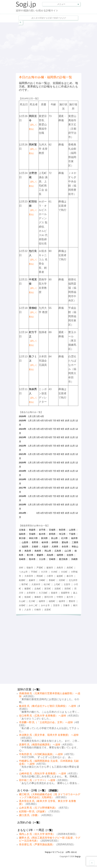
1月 (30, 416)
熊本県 (32, 559)
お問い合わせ (71, 852)
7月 (54, 421)
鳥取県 (28, 551)
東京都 (22, 538)
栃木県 (42, 534)
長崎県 (22, 559)
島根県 (38, 551)
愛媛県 (40, 555)
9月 (62, 421)
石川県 (64, 538)
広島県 (58, 551)
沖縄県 (74, 559)
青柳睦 (33, 312)
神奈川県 (33, 538)
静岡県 (55, 542)
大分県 (42, 559)
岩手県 (42, 530)
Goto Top (92, 863)
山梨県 (25, 542)
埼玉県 (62, 534)
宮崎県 (52, 559)
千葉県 (72, 534)
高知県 (50, 555)
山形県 (72, 530)
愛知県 (65, 542)
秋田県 (62, 530)
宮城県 (52, 530)
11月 (72, 421)
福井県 (74, 538)
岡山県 (48, 551)
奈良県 (65, 547)
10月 (67, 421)
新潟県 (44, 538)
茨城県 (32, 534)
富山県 (54, 538)
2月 (34, 416)
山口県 (68, 551)
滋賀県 (25, 547)
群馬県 (52, 534)
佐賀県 (70, 555)
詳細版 (53, 790)
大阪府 (45, 547)
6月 (50, 421)
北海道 (22, 530)
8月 (58, 421)
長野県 (35, 542)
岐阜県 (45, 542)
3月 (38, 416)
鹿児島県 (63, 559)
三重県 (75, 542)
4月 (42, 416)
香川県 (30, 555)
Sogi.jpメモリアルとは (54, 852)
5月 (46, 421)
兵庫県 (55, 547)
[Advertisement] (56, 47)
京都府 (35, 547)
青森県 (32, 530)
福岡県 (60, 555)
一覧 (36, 689)
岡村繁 (33, 149)
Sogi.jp (78, 856)
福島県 (22, 534)
